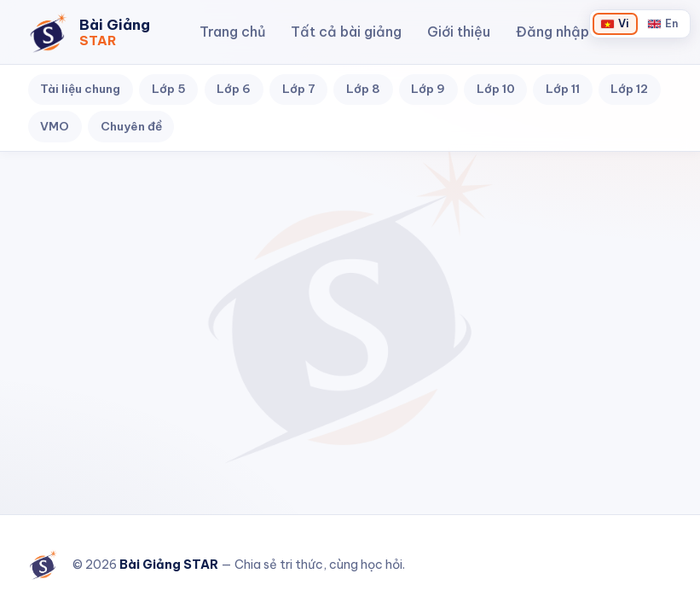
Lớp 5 (169, 89)
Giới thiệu (459, 32)
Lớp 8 (363, 89)
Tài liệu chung (80, 89)
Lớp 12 (629, 89)
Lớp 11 (563, 89)
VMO (55, 126)
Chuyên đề (131, 126)
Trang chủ (233, 32)
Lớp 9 (428, 89)
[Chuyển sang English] (663, 23)
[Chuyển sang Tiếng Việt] (615, 23)
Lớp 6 (234, 89)
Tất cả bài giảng (346, 32)
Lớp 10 (496, 89)
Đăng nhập (552, 32)
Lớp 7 (299, 89)
